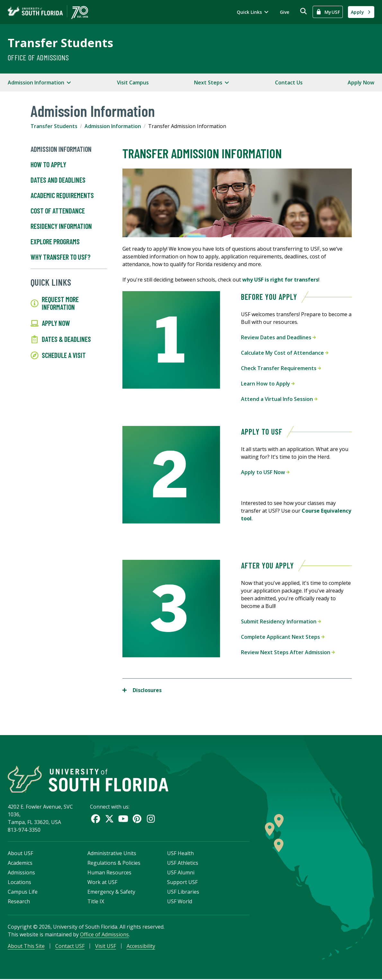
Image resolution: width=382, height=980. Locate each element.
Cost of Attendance (58, 211)
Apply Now (361, 82)
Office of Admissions (38, 57)
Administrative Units (112, 854)
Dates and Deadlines (58, 180)
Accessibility (141, 947)
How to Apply (48, 165)
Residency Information (61, 226)
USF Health (180, 854)
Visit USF (106, 947)
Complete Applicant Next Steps (283, 637)
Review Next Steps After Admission (288, 652)
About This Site (26, 947)
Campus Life (23, 892)
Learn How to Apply (268, 384)
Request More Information (55, 303)
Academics (20, 863)
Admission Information (113, 126)
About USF (20, 854)
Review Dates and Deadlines (278, 337)
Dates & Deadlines (61, 339)
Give (284, 12)
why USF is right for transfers (280, 280)
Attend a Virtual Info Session (279, 399)
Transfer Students (60, 43)
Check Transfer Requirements (281, 368)
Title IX (96, 902)
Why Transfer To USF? (61, 257)
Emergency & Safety (111, 892)
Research (19, 902)
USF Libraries (183, 892)
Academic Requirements (62, 195)
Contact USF (70, 947)
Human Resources (109, 873)
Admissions (21, 873)
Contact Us (289, 82)
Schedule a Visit (58, 355)
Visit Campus (133, 82)
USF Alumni (181, 873)
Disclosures (142, 690)
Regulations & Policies (114, 863)
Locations (19, 883)
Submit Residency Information (281, 621)
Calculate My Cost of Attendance (285, 353)
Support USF (182, 883)
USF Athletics (183, 863)
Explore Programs (55, 242)
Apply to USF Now (265, 472)
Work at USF (102, 883)
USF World (180, 902)
